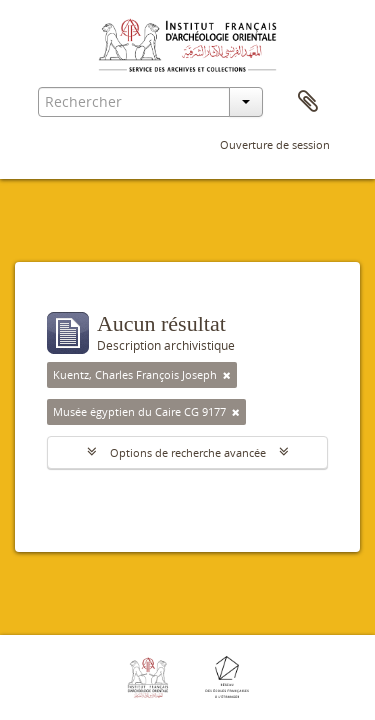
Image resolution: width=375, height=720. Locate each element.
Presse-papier (308, 102)
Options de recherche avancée (188, 452)
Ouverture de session (275, 144)
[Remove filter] (227, 375)
